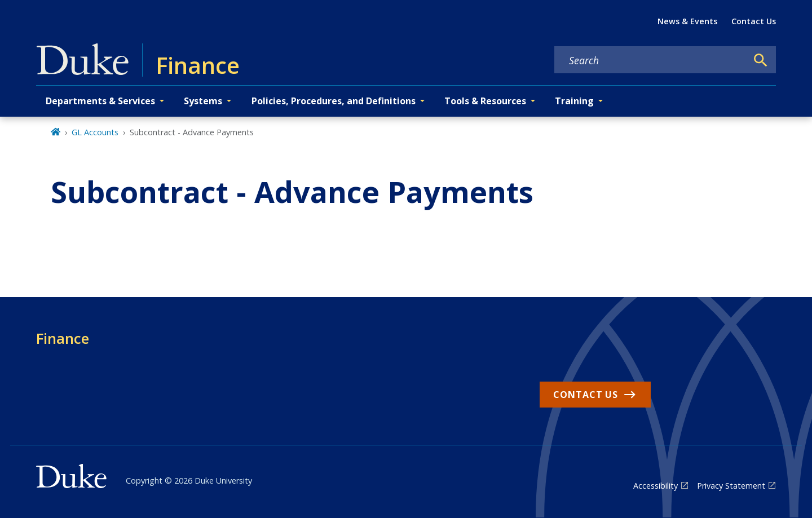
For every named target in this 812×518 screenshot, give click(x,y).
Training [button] (574, 101)
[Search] (761, 60)
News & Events (687, 21)
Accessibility (656, 486)
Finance (63, 338)
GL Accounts (95, 132)
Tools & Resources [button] (485, 101)
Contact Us (754, 21)
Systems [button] (203, 101)
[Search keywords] (651, 60)
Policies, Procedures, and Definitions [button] (334, 101)
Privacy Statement (731, 486)
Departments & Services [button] (100, 101)
